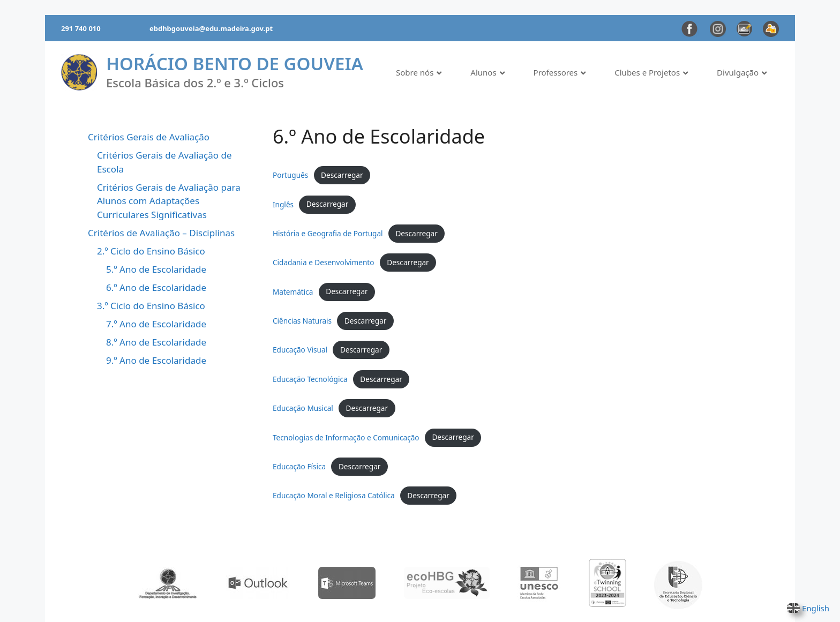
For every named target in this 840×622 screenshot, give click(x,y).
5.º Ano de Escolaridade (156, 269)
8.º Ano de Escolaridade (156, 342)
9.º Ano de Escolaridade (156, 360)
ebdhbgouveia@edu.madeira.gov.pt (211, 28)
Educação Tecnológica (310, 379)
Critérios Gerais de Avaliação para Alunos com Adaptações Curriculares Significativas (169, 201)
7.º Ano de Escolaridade (156, 324)
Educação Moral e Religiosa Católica (334, 495)
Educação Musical (303, 408)
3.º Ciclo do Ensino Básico (151, 306)
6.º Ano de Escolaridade (156, 287)
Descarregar (342, 175)
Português (290, 175)
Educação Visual (300, 350)
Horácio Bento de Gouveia (235, 63)
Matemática (293, 291)
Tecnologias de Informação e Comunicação (346, 437)
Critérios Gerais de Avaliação (149, 137)
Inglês (283, 204)
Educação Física (299, 466)
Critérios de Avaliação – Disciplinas (161, 233)
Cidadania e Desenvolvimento (323, 262)
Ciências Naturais (302, 321)
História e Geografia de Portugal (328, 233)
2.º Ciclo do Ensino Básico (151, 251)
